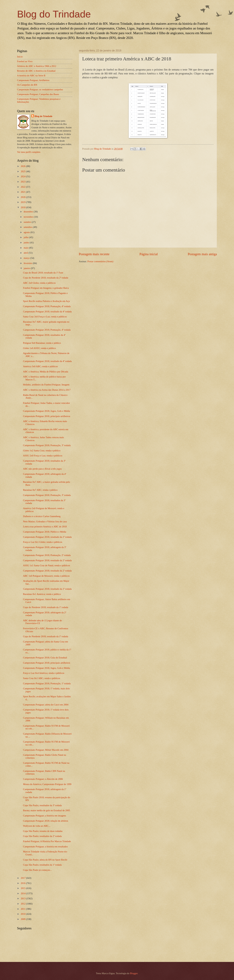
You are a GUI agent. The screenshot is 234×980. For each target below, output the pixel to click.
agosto (27, 232)
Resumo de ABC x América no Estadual (36, 71)
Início (20, 57)
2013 (23, 898)
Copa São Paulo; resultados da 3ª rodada (42, 805)
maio (26, 248)
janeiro (27, 268)
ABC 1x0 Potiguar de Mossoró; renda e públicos (46, 576)
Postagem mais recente (94, 254)
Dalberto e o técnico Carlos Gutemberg (42, 516)
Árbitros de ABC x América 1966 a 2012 (37, 66)
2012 (23, 904)
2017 (23, 878)
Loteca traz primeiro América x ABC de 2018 (45, 527)
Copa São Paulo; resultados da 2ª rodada (42, 836)
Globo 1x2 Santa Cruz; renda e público (42, 451)
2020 (23, 197)
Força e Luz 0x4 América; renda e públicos (44, 673)
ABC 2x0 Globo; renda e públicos (39, 283)
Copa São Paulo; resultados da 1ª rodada (42, 865)
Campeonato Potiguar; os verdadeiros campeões (40, 90)
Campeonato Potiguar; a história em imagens (45, 816)
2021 (23, 192)
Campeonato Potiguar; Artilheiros (33, 80)
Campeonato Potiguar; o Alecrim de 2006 (43, 779)
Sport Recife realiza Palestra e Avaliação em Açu (46, 301)
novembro (29, 217)
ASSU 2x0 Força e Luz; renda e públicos (43, 456)
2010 (23, 914)
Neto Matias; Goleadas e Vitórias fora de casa (45, 521)
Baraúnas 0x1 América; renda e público (42, 594)
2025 (23, 171)
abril (26, 253)
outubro (28, 222)
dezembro (29, 212)
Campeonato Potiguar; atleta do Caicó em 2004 (46, 705)
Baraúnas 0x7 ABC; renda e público (40, 490)
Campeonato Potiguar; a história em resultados (45, 847)
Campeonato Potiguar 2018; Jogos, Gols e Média (47, 411)
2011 (23, 909)
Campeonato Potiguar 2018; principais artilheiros (47, 416)
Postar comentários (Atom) (100, 261)
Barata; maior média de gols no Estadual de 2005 (47, 810)
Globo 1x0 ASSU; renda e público (39, 348)
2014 (23, 893)
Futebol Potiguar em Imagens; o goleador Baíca (46, 288)
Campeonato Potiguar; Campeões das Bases (38, 94)
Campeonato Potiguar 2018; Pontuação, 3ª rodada (47, 445)
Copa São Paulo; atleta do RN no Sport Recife (45, 860)
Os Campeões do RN (27, 85)
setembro (28, 227)
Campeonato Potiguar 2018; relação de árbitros (46, 821)
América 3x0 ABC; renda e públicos (40, 366)
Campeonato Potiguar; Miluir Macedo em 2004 (46, 750)
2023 (23, 182)
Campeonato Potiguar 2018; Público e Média (45, 532)
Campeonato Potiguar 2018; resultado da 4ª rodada (47, 312)
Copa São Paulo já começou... (37, 870)
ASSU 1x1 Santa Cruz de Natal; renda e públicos (47, 565)
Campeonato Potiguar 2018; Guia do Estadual (45, 658)
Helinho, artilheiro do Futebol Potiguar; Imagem (46, 385)
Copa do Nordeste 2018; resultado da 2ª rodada (46, 278)
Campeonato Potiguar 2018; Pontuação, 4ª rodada (47, 306)
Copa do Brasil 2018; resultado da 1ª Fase (43, 273)
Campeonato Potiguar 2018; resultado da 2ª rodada (47, 537)
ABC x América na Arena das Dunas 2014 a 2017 (47, 390)
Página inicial (149, 254)
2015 (23, 888)
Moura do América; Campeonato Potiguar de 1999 (47, 784)
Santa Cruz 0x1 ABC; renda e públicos (42, 678)
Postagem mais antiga (202, 254)
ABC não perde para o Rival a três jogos (42, 469)
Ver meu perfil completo (29, 152)
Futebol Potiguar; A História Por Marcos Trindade (47, 841)
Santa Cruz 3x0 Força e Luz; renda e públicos (45, 317)
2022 (23, 187)
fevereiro (28, 263)
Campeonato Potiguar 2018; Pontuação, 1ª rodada (47, 683)
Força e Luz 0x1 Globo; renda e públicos (43, 542)
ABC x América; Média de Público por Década (46, 372)
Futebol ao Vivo (25, 61)
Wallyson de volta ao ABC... (37, 826)
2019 (23, 202)
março (27, 258)
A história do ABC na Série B (31, 76)
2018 (23, 207)
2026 (23, 166)
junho (27, 243)
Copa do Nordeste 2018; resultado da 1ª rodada (46, 607)
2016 (23, 883)
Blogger (134, 973)
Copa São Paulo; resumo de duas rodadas (43, 831)
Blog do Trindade (54, 14)
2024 (23, 176)
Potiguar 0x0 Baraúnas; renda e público (42, 343)
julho (26, 237)
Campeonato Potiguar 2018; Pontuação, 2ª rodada (47, 555)
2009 (23, 919)
